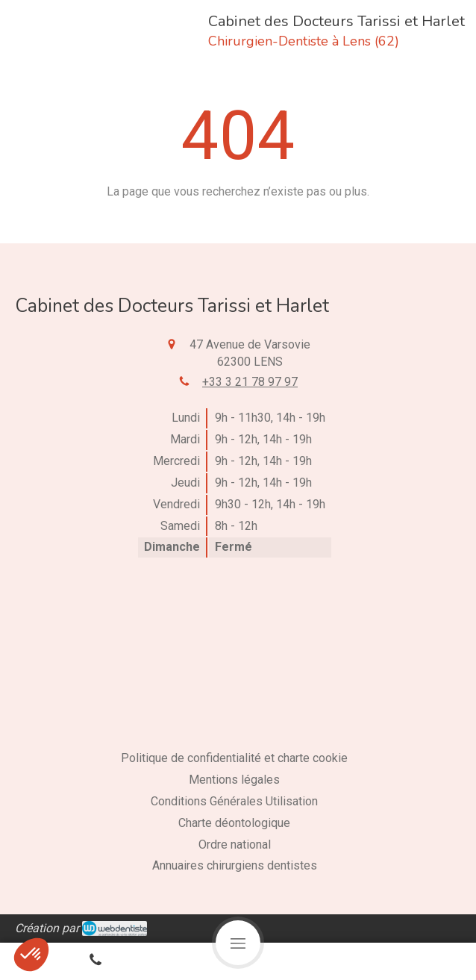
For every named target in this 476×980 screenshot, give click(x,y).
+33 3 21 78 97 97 (250, 382)
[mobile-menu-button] (238, 943)
